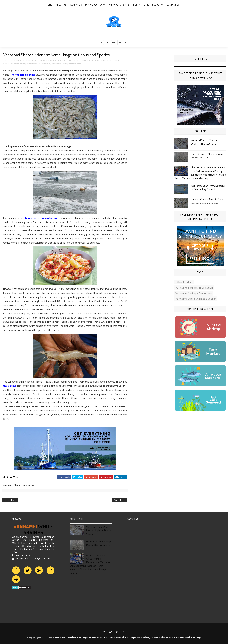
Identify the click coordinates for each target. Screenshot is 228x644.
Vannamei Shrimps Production (193, 293)
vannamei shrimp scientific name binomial (30, 64)
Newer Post (10, 500)
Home (49, 5)
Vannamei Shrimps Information (67, 64)
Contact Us (173, 5)
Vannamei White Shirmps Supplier (196, 299)
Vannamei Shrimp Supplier (123, 5)
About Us (61, 5)
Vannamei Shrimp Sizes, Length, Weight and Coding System (99, 530)
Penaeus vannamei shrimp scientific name (74, 60)
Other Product (152, 5)
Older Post (119, 500)
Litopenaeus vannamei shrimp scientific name (30, 60)
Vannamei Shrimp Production (86, 5)
